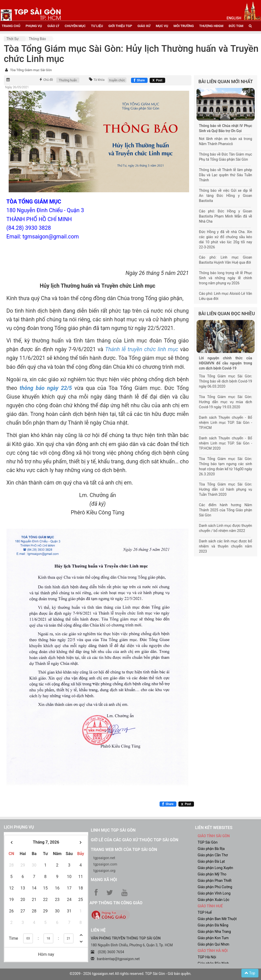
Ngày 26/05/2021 (17, 87)
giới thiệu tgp (120, 26)
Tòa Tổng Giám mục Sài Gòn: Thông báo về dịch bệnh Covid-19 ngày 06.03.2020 (226, 381)
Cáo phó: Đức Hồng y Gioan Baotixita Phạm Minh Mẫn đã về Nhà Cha (226, 216)
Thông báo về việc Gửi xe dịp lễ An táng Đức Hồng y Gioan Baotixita (226, 196)
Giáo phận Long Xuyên (215, 868)
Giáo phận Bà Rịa (211, 849)
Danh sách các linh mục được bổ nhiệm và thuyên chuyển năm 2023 (226, 546)
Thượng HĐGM (211, 26)
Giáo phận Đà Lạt (211, 861)
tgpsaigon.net (104, 858)
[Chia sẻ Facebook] (139, 80)
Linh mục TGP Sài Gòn (113, 830)
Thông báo (37, 39)
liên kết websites (214, 828)
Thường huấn (68, 80)
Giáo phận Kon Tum (213, 938)
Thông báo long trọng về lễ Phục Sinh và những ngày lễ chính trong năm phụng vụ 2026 (226, 278)
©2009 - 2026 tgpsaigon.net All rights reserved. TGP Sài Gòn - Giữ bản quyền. (130, 974)
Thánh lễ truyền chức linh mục (142, 349)
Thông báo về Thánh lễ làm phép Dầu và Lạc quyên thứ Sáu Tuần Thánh (226, 175)
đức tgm (236, 26)
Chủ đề (48, 80)
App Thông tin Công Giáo (116, 903)
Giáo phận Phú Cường (215, 887)
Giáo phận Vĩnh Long (214, 893)
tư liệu (97, 26)
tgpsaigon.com (105, 864)
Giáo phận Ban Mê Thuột (217, 919)
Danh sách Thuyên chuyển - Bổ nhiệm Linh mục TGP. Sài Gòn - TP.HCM (226, 423)
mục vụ (162, 26)
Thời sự (12, 39)
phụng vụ (34, 26)
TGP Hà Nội (207, 957)
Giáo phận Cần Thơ (213, 855)
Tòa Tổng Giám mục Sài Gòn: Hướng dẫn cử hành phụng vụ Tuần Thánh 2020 (226, 489)
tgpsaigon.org (104, 871)
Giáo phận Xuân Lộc (213, 900)
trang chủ (11, 26)
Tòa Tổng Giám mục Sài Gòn (31, 70)
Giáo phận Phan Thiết (214, 881)
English (234, 18)
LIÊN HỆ (98, 930)
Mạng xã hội (104, 880)
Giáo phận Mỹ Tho (212, 874)
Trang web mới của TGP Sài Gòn (124, 850)
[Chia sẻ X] (157, 80)
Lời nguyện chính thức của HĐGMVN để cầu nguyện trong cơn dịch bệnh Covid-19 (226, 363)
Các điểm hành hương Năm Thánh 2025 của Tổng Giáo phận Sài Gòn (226, 510)
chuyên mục (75, 26)
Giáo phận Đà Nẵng (213, 925)
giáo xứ (144, 26)
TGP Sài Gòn (207, 842)
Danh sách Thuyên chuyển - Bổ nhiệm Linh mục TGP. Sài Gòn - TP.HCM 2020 (226, 443)
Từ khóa (99, 80)
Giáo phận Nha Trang (214, 932)
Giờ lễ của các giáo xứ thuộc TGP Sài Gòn (134, 840)
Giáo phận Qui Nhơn (213, 944)
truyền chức (117, 80)
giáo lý (53, 26)
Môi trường (184, 26)
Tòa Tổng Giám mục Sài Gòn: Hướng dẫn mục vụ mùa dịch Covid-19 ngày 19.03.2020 (226, 402)
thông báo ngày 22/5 (46, 388)
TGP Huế (205, 912)
